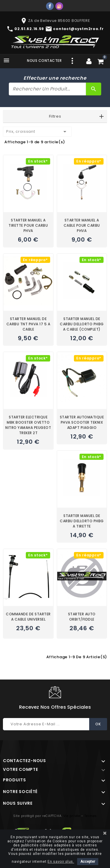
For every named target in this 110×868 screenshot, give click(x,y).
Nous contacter (44, 61)
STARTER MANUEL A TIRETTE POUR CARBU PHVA (28, 225)
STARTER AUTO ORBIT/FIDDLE (82, 617)
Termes (91, 816)
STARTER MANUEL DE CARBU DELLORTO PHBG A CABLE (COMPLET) (82, 324)
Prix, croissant (37, 132)
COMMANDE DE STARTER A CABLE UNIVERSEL (28, 617)
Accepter (88, 862)
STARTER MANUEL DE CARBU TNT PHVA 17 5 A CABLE (28, 324)
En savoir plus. (61, 862)
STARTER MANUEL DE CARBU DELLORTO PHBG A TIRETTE (82, 521)
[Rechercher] (47, 89)
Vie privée (72, 816)
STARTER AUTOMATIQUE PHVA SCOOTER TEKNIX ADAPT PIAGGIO (82, 422)
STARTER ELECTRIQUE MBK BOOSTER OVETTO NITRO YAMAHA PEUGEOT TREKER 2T (28, 425)
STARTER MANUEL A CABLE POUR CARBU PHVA (82, 225)
